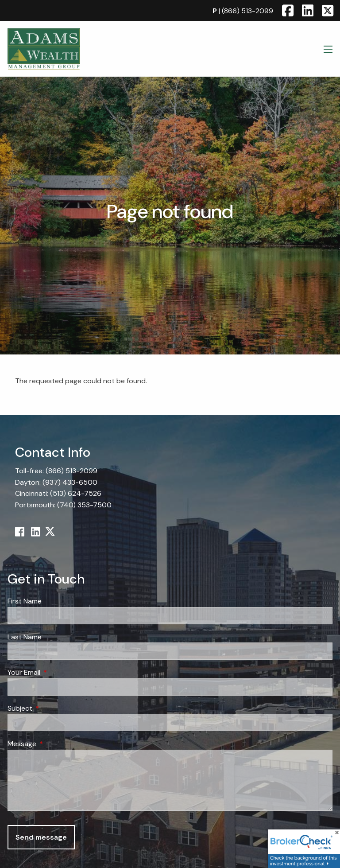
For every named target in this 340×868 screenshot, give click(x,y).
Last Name (25, 637)
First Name (25, 601)
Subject (54, 708)
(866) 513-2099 (247, 11)
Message (56, 744)
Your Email (58, 673)
